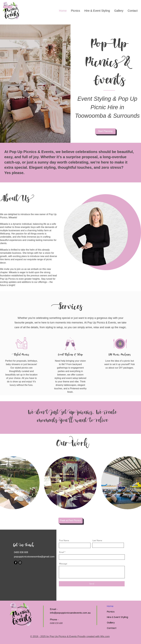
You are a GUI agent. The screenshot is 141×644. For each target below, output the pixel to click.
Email (62, 552)
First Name (64, 540)
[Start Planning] (105, 131)
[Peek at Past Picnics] (70, 521)
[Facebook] (16, 563)
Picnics (111, 612)
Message (63, 564)
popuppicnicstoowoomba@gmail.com (34, 557)
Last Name (97, 540)
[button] (70, 483)
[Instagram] (20, 563)
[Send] (92, 584)
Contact (112, 628)
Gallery (111, 623)
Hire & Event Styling (117, 617)
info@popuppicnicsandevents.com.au (70, 613)
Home (110, 606)
